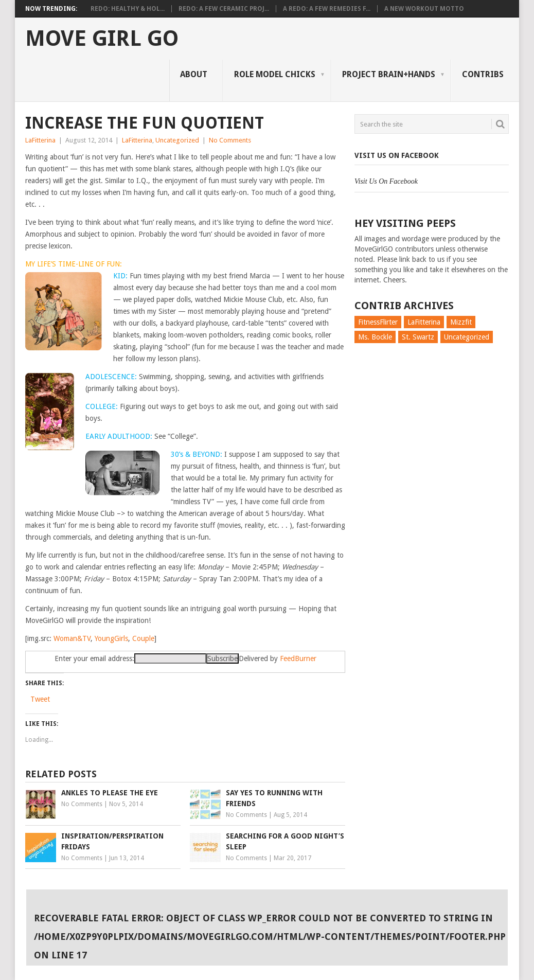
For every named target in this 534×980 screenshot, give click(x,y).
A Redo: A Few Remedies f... (327, 9)
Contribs (483, 74)
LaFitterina (40, 140)
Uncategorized (177, 140)
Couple (143, 638)
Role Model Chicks (275, 74)
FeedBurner (298, 658)
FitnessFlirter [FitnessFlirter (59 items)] (378, 322)
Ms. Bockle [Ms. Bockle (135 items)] (375, 337)
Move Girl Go (102, 39)
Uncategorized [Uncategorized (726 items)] (467, 337)
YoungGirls (111, 638)
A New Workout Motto (424, 9)
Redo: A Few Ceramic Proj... (224, 9)
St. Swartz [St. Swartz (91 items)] (418, 337)
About (194, 74)
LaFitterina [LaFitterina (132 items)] (424, 322)
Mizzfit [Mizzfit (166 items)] (461, 322)
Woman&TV (72, 638)
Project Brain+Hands (389, 74)
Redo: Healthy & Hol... (128, 9)
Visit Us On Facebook (397, 155)
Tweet (40, 699)
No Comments (230, 140)
